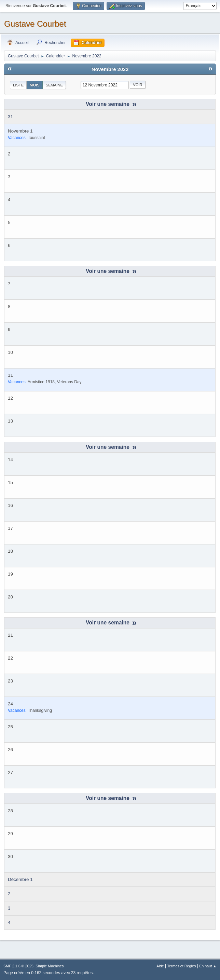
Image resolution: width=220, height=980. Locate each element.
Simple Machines (50, 966)
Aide (160, 966)
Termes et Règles (181, 966)
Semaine (54, 85)
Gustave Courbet (35, 24)
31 (10, 117)
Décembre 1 (20, 879)
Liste (18, 85)
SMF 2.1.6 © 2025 (18, 966)
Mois (35, 85)
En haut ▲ (208, 966)
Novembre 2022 (110, 69)
